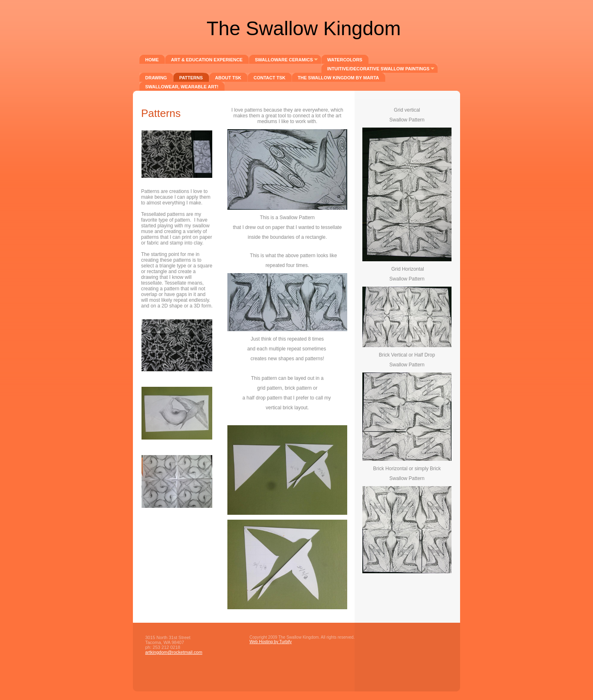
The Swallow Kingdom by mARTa (338, 78)
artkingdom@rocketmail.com (174, 652)
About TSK (228, 78)
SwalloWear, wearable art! (182, 87)
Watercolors (345, 60)
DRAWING (156, 78)
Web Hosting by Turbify (271, 642)
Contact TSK (270, 78)
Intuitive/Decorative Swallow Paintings (378, 69)
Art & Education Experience (207, 60)
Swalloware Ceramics (284, 60)
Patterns (191, 78)
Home (152, 60)
